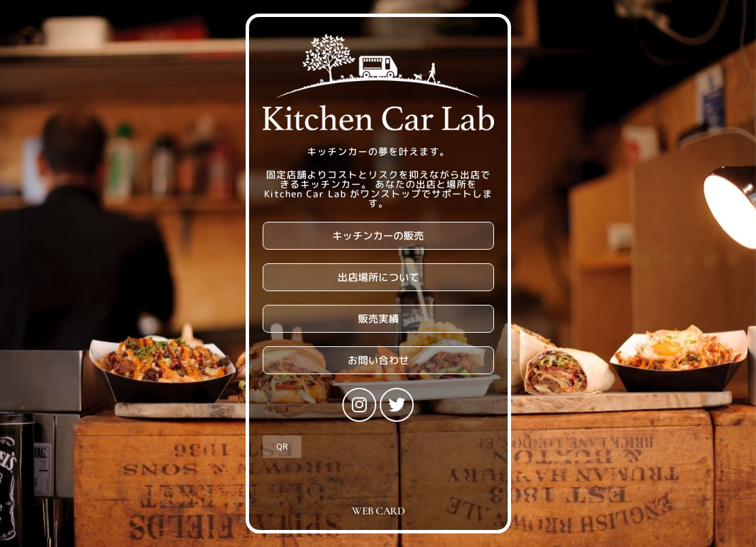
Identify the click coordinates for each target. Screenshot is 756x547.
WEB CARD (378, 511)
